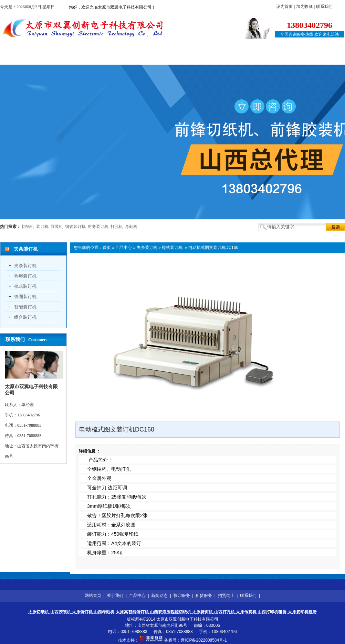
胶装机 (57, 227)
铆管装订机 (75, 227)
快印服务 (177, 58)
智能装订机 (25, 307)
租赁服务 (215, 58)
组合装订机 (25, 317)
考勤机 (131, 227)
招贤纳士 (253, 58)
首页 (107, 248)
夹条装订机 (25, 266)
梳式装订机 (25, 286)
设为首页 (284, 7)
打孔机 (117, 227)
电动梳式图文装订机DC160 (213, 248)
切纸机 (28, 227)
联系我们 (324, 7)
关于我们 (62, 58)
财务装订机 (98, 227)
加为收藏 (304, 7)
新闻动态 (139, 58)
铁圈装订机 (25, 297)
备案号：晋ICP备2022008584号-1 (195, 640)
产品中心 (101, 58)
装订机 (42, 227)
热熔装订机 (25, 276)
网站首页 (24, 58)
